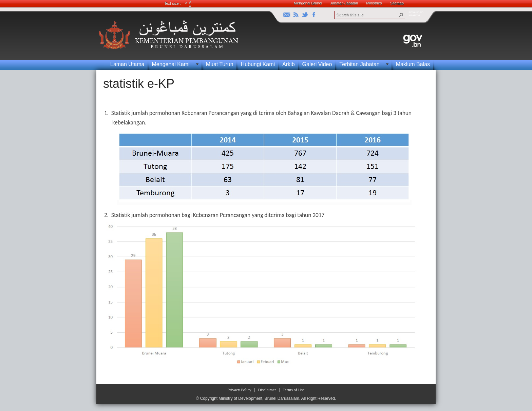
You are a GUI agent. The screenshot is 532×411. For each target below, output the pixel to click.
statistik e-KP (139, 84)
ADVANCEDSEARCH (416, 14)
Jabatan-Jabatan (344, 3)
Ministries (374, 3)
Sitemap (397, 3)
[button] (401, 15)
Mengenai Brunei (308, 3)
